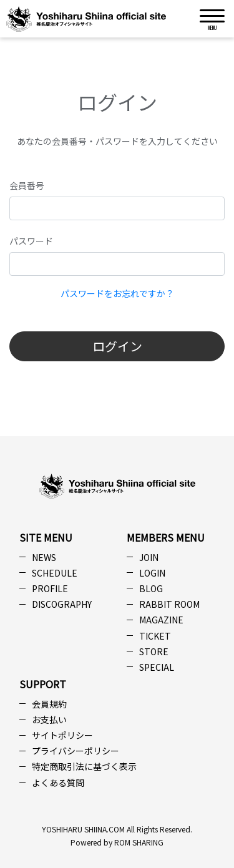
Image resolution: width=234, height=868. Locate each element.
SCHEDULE (55, 573)
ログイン (117, 346)
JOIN (149, 557)
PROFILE (50, 588)
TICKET (155, 636)
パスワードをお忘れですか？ (117, 293)
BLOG (151, 588)
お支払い (49, 719)
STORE (154, 651)
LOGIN (152, 573)
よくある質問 (58, 783)
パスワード (31, 241)
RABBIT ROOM (169, 604)
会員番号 (27, 185)
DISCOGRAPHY (62, 604)
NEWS (44, 557)
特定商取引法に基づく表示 (84, 766)
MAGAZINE (161, 620)
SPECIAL (157, 667)
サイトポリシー (62, 735)
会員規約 (49, 704)
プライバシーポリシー (76, 751)
